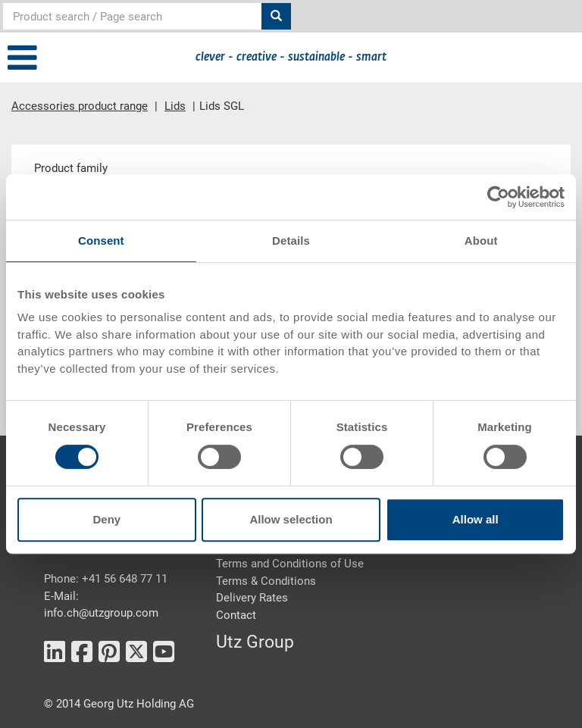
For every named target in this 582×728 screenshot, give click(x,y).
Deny (106, 519)
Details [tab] (291, 241)
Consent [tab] (101, 241)
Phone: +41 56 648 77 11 (106, 579)
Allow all (476, 519)
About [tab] (481, 241)
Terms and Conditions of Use (290, 564)
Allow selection (291, 519)
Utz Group (255, 642)
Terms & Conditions (266, 581)
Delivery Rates (252, 598)
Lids (175, 106)
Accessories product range (80, 106)
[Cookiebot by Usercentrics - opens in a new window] (498, 197)
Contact (236, 615)
